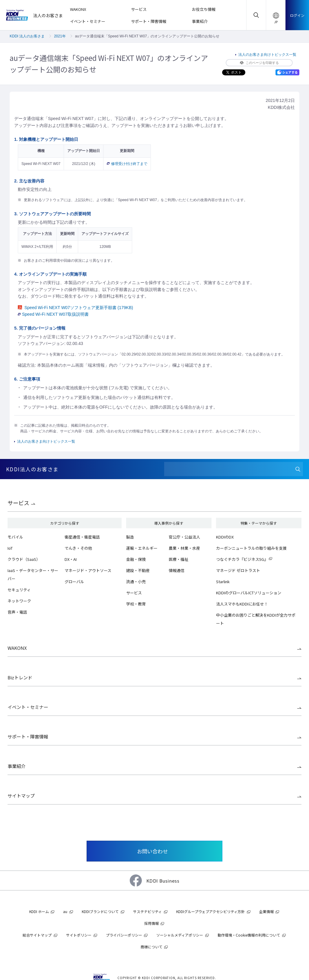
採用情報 (151, 923)
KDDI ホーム (39, 911)
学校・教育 (136, 604)
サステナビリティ (147, 911)
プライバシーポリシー (124, 935)
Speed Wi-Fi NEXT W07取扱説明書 (53, 314)
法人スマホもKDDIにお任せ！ (242, 604)
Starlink (223, 582)
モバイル (15, 537)
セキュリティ (19, 590)
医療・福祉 (178, 559)
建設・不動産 (138, 570)
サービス (18, 503)
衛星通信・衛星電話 (82, 537)
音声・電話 (17, 612)
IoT (10, 548)
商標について (151, 947)
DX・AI (71, 559)
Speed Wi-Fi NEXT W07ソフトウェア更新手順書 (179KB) (75, 308)
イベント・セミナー (28, 707)
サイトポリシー (79, 935)
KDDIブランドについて (100, 911)
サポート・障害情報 (28, 737)
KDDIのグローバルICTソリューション (249, 593)
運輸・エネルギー (142, 548)
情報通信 (177, 570)
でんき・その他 (78, 548)
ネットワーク (19, 601)
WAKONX (17, 648)
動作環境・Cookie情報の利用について (249, 935)
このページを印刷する (259, 63)
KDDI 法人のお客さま (27, 36)
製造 (130, 537)
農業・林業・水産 (184, 548)
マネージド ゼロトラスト (238, 570)
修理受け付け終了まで (127, 164)
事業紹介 (17, 766)
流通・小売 (136, 582)
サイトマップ (21, 796)
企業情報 (266, 911)
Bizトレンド (20, 677)
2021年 (60, 36)
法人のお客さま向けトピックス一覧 (267, 55)
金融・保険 (136, 559)
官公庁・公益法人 (184, 537)
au (65, 911)
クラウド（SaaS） (24, 559)
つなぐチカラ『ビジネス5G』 (242, 559)
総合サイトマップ (37, 935)
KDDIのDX (225, 537)
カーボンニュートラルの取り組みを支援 (251, 548)
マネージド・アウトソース (88, 570)
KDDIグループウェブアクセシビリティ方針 (210, 911)
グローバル (74, 582)
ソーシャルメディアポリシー (180, 935)
